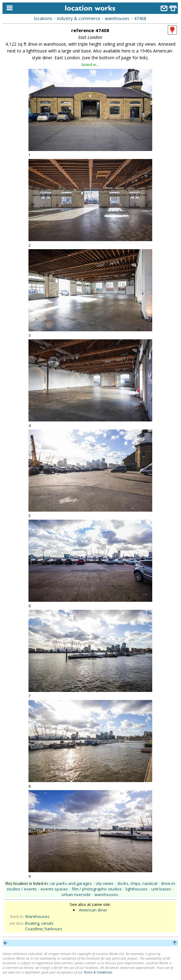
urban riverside (76, 894)
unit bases (161, 889)
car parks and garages (71, 883)
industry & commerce (79, 18)
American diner (93, 910)
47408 (140, 18)
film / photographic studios (97, 889)
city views (105, 883)
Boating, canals (39, 923)
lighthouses (137, 889)
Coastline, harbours (44, 929)
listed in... (90, 65)
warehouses (117, 18)
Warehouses (37, 916)
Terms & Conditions (98, 972)
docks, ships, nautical (137, 883)
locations (43, 18)
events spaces (54, 889)
